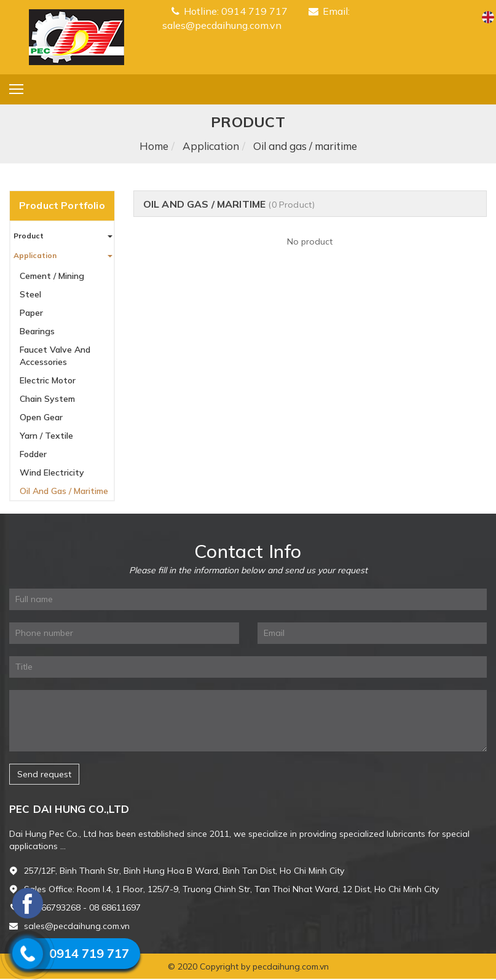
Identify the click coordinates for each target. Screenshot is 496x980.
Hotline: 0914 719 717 (230, 11)
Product (29, 236)
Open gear (41, 417)
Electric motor (48, 380)
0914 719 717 (89, 953)
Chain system (47, 399)
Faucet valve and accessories (55, 356)
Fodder (33, 454)
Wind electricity (52, 472)
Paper (31, 313)
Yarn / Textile (46, 436)
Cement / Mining (52, 276)
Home (154, 146)
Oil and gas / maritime (64, 491)
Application (211, 146)
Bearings (37, 331)
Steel (30, 294)
